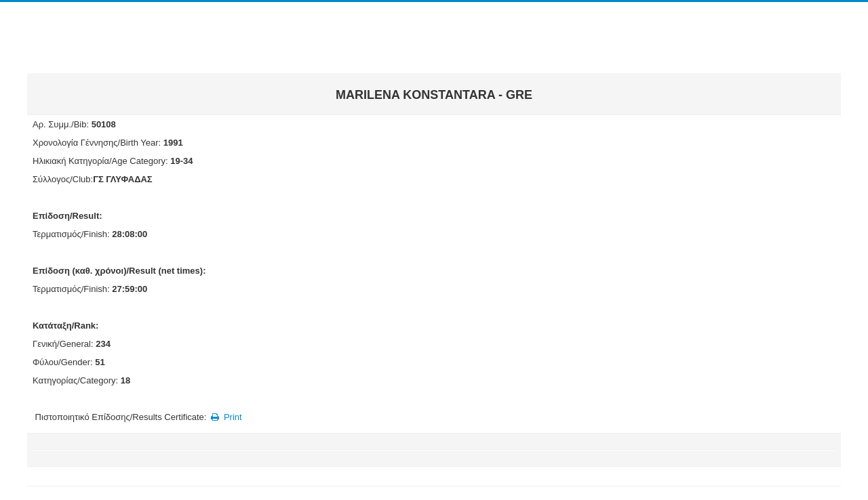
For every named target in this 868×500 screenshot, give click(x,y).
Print (225, 417)
